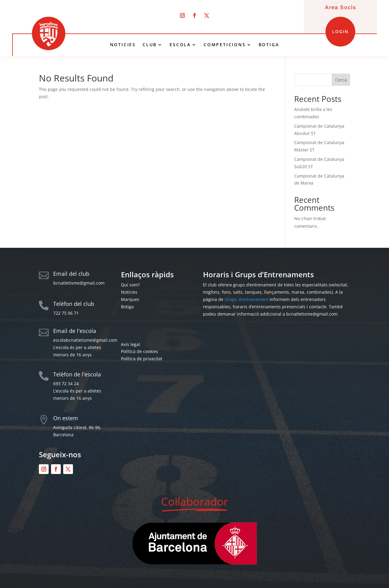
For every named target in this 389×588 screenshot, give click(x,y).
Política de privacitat (142, 359)
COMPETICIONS (225, 45)
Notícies (129, 292)
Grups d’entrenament (246, 299)
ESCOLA (180, 45)
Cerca (341, 80)
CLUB (150, 45)
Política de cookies (139, 351)
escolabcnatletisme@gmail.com (85, 340)
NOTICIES (123, 45)
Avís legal (131, 344)
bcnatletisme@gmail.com (79, 283)
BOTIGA (269, 45)
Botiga (127, 307)
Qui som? (130, 285)
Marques (130, 299)
